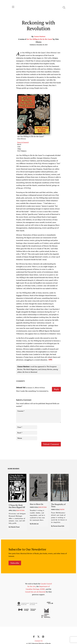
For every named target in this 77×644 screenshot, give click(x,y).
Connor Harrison (40, 37)
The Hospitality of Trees (58, 505)
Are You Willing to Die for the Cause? (40, 39)
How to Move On (37, 504)
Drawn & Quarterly (23, 142)
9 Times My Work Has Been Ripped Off (17, 506)
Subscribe (15, 563)
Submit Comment (51, 444)
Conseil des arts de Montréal (35, 592)
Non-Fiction (20, 510)
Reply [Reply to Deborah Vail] (56, 389)
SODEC (42, 589)
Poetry (62, 509)
